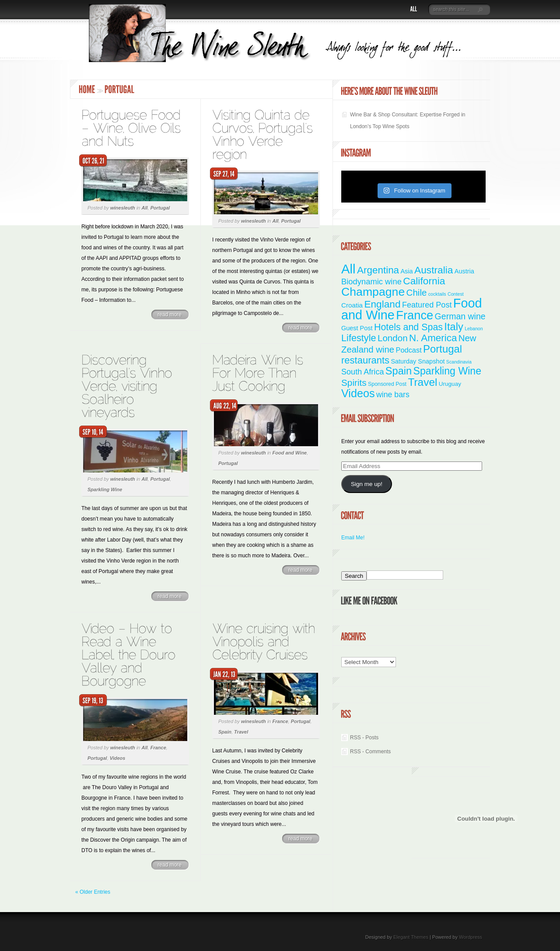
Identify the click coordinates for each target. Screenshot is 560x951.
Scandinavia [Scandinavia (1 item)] (459, 362)
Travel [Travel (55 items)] (422, 382)
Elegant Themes (411, 937)
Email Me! (353, 538)
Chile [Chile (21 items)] (417, 292)
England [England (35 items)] (382, 304)
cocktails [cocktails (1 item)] (437, 294)
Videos (118, 758)
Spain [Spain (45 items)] (399, 371)
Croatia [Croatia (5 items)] (352, 305)
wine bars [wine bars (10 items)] (393, 395)
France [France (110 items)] (415, 315)
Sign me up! (367, 484)
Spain (225, 732)
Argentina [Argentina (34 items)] (378, 270)
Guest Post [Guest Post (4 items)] (357, 328)
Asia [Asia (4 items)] (406, 271)
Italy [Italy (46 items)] (453, 327)
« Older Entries (93, 892)
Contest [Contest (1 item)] (456, 294)
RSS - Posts (364, 738)
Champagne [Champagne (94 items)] (373, 292)
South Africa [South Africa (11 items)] (362, 372)
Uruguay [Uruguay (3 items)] (450, 384)
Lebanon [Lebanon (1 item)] (474, 329)
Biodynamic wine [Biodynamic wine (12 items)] (371, 281)
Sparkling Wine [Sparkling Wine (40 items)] (448, 371)
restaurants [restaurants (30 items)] (365, 360)
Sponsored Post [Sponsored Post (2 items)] (387, 384)
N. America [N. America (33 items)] (433, 338)
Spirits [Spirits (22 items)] (354, 383)
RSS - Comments (370, 752)
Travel (241, 732)
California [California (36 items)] (424, 281)
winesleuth (123, 208)
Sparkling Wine (105, 489)
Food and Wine (290, 453)
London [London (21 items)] (393, 338)
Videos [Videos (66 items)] (358, 393)
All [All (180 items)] (348, 269)
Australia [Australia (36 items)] (434, 270)
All (145, 208)
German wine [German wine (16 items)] (460, 316)
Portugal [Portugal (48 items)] (443, 349)
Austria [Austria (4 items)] (464, 271)
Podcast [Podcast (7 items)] (409, 350)
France (158, 748)
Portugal (160, 208)
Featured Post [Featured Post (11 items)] (427, 305)
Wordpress (471, 937)
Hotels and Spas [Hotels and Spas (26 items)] (408, 327)
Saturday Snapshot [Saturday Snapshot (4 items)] (418, 361)
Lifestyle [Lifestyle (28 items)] (359, 338)
